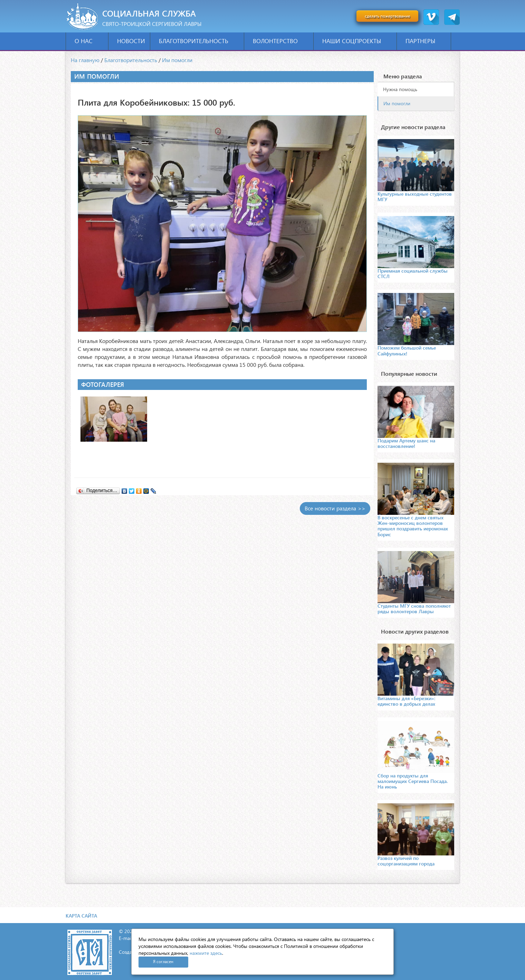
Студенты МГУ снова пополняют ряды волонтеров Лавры (414, 609)
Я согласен (163, 962)
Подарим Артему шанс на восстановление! (406, 443)
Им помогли (177, 60)
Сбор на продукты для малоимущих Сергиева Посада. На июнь (413, 781)
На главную (85, 60)
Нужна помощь (400, 89)
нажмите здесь (206, 953)
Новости (131, 41)
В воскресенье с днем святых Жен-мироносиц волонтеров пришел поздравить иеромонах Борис (413, 526)
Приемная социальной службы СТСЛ (413, 273)
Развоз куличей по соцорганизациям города (406, 861)
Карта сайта (81, 916)
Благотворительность (199, 41)
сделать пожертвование (387, 16)
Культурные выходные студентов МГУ (415, 197)
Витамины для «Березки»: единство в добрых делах (406, 701)
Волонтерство (281, 41)
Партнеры (426, 41)
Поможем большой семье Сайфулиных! (407, 350)
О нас (89, 41)
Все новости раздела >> (335, 508)
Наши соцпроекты (357, 41)
